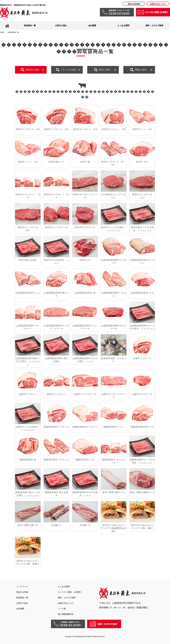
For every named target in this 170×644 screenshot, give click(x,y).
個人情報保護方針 (66, 614)
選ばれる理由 (22, 592)
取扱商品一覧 (30, 25)
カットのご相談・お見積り (70, 592)
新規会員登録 (134, 4)
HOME (2, 32)
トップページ (22, 587)
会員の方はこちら (158, 4)
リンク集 (62, 609)
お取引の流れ (61, 25)
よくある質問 (123, 25)
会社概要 (92, 25)
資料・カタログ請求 (154, 25)
